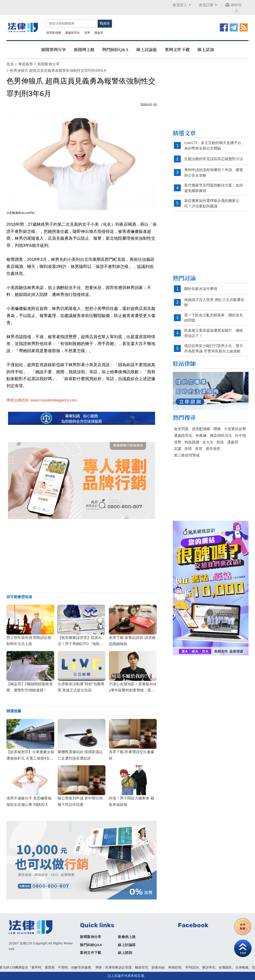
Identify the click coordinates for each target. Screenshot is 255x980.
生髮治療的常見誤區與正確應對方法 (214, 159)
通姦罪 (99, 33)
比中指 (241, 436)
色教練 (201, 436)
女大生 (208, 442)
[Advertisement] (82, 556)
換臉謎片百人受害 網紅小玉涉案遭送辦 (214, 302)
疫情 (188, 449)
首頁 (10, 64)
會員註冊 (208, 5)
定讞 (178, 449)
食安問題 (181, 429)
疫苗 (199, 449)
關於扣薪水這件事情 (201, 289)
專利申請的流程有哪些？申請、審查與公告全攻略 (214, 173)
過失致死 (213, 449)
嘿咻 (217, 429)
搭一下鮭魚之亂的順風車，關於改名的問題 (214, 318)
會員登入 (182, 5)
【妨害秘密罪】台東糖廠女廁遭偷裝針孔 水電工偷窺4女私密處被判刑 (30, 758)
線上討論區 (147, 49)
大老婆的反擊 (235, 429)
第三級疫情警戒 (187, 455)
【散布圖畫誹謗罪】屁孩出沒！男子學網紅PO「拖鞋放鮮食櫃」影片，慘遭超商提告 (82, 644)
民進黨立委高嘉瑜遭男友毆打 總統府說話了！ (214, 333)
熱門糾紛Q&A (115, 49)
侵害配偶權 (54, 33)
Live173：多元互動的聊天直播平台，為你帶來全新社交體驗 (215, 146)
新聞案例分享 (54, 49)
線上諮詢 (206, 49)
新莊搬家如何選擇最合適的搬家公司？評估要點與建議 (212, 203)
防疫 (220, 442)
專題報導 (25, 64)
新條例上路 (84, 49)
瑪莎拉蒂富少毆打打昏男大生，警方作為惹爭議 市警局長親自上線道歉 (214, 349)
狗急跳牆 (192, 442)
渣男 (87, 33)
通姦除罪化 (72, 33)
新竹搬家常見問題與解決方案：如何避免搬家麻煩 (214, 188)
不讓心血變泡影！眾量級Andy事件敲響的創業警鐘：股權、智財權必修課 (132, 690)
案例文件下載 (177, 49)
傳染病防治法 (221, 436)
